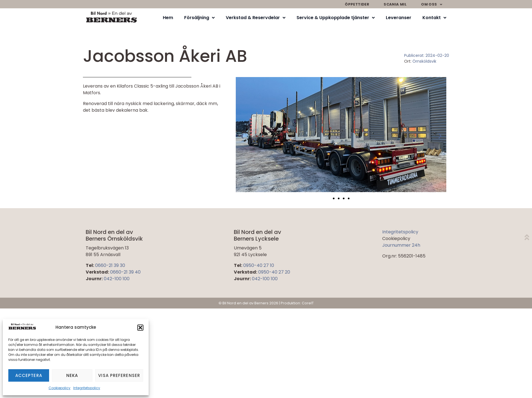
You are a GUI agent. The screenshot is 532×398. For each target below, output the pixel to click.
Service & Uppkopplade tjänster (336, 18)
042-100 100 (117, 279)
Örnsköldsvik (424, 61)
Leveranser (399, 18)
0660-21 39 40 (125, 272)
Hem (168, 18)
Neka (72, 375)
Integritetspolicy (87, 388)
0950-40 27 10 (259, 265)
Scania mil (395, 4)
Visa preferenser (119, 375)
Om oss (432, 4)
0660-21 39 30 (110, 265)
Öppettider (357, 4)
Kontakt (434, 18)
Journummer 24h (401, 245)
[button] (140, 328)
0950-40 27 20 (274, 272)
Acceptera (29, 375)
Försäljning (199, 18)
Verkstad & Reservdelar (256, 18)
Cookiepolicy (59, 388)
